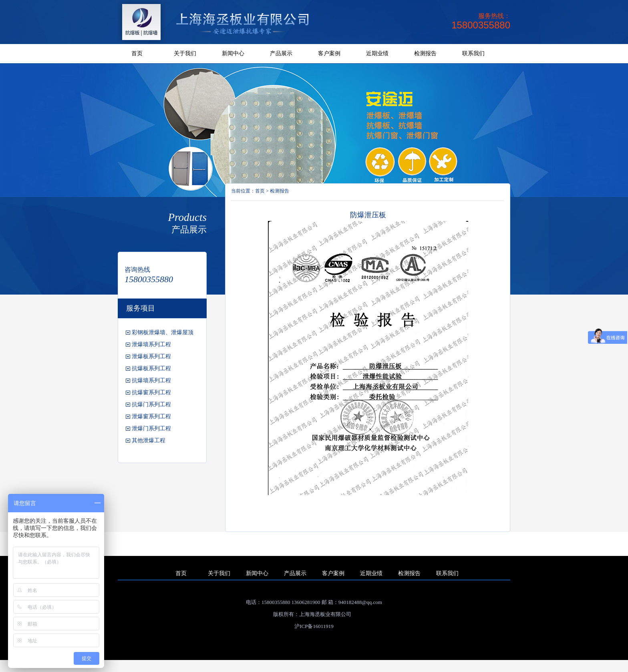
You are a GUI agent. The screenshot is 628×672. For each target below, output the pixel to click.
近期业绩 (377, 53)
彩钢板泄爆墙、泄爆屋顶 (163, 332)
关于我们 (185, 53)
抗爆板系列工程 (151, 368)
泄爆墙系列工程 (151, 344)
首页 (137, 53)
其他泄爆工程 (149, 440)
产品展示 (281, 53)
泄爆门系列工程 (151, 428)
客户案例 (329, 53)
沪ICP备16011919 (314, 626)
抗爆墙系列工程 (151, 380)
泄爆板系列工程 (151, 356)
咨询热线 (137, 270)
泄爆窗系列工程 (151, 416)
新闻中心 (233, 53)
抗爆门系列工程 (151, 404)
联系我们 (473, 53)
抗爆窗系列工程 (151, 392)
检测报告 (425, 53)
